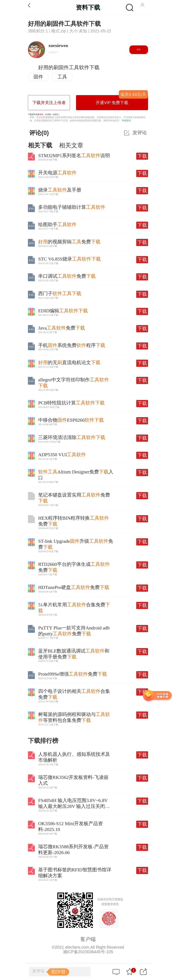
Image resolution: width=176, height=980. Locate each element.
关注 (139, 50)
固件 (38, 77)
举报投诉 (126, 120)
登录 (41, 114)
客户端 (88, 939)
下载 (142, 156)
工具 (62, 77)
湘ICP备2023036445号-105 (88, 952)
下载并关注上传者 (49, 103)
